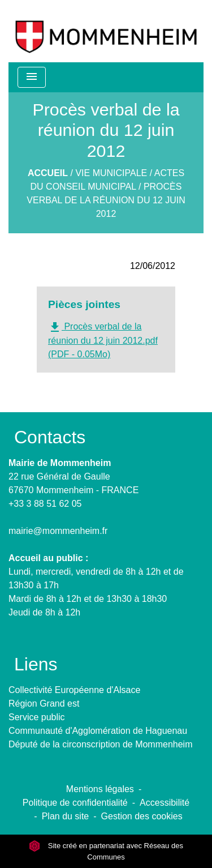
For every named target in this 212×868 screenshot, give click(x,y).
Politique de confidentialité (75, 803)
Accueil (48, 173)
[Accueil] (106, 31)
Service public (37, 717)
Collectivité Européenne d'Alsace (74, 690)
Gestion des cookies (142, 816)
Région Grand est (44, 704)
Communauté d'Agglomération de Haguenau (98, 731)
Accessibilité (165, 803)
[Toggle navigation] (32, 77)
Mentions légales (100, 789)
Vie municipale (111, 173)
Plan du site (66, 816)
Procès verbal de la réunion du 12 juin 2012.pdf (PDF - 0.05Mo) (103, 340)
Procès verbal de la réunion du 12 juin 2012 (106, 200)
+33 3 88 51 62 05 (45, 504)
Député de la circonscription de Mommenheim (100, 744)
